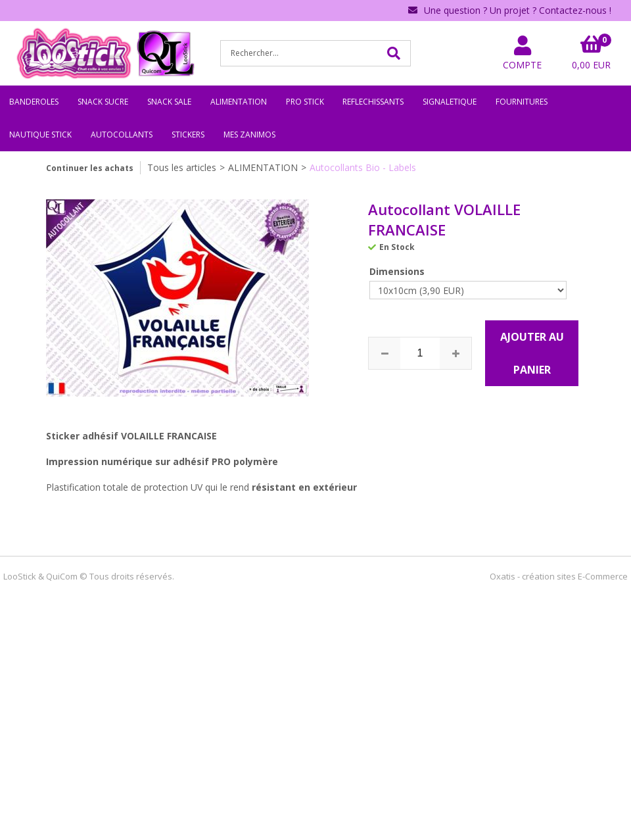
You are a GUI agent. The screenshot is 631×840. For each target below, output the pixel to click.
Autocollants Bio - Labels (363, 167)
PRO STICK (305, 102)
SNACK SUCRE (103, 102)
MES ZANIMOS (249, 135)
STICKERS (188, 135)
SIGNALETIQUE (450, 102)
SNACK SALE (169, 102)
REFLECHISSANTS (373, 102)
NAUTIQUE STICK (40, 135)
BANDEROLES (34, 102)
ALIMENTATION (239, 102)
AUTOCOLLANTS (122, 135)
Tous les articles (182, 167)
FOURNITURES (522, 102)
